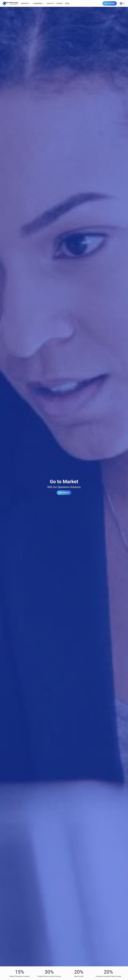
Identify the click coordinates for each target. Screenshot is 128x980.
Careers (59, 3)
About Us (50, 3)
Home (9, 10)
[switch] (122, 3)
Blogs (67, 3)
